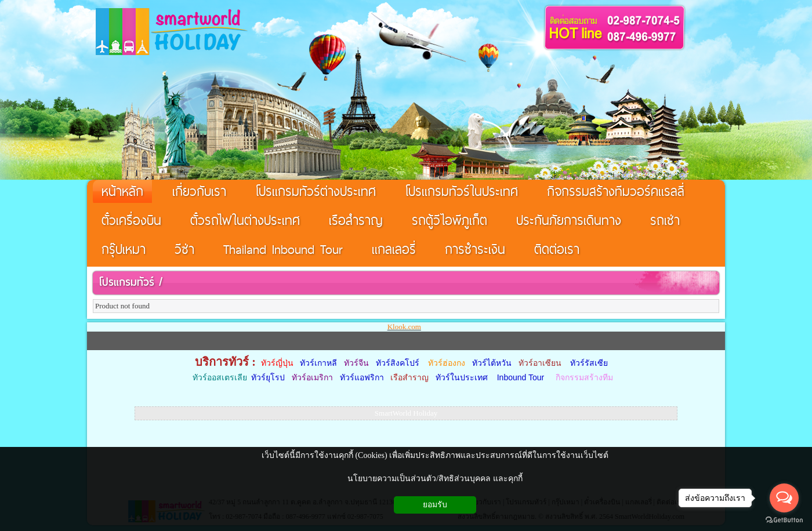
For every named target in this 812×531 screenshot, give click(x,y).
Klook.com (404, 327)
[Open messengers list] (784, 498)
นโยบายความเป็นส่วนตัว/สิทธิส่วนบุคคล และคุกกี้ (435, 479)
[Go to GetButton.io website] (784, 520)
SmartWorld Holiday (406, 413)
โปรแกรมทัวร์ (126, 282)
